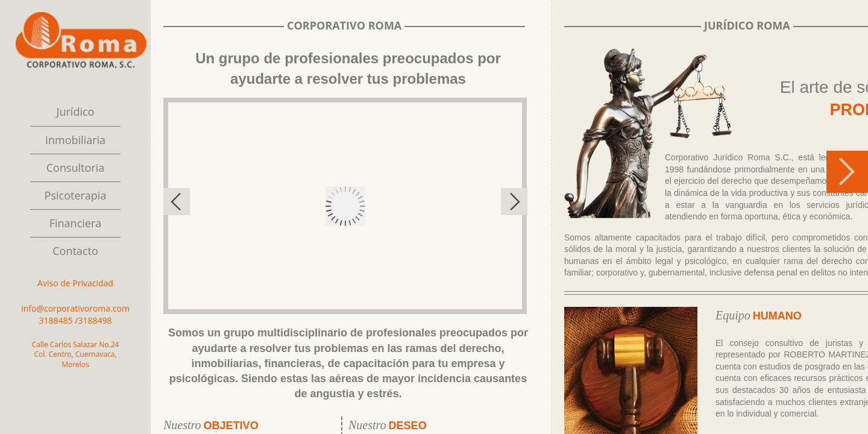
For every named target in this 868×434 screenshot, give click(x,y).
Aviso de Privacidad (75, 283)
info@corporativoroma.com (75, 308)
